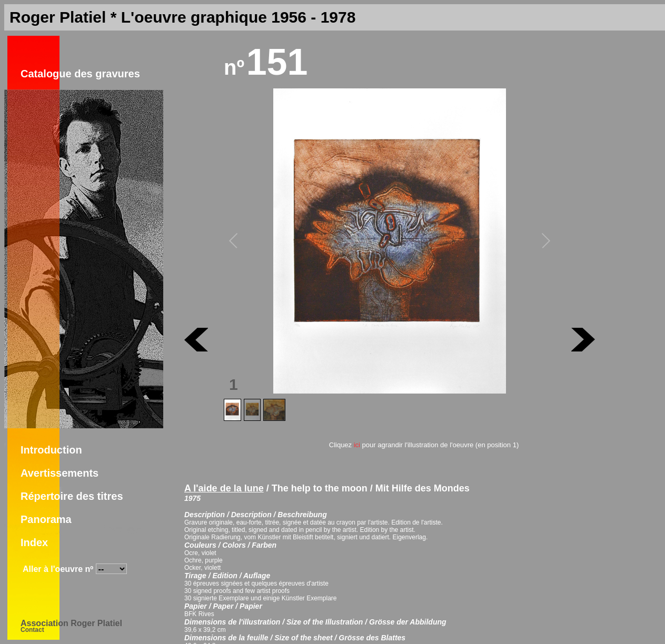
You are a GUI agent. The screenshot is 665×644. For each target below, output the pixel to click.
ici (357, 445)
